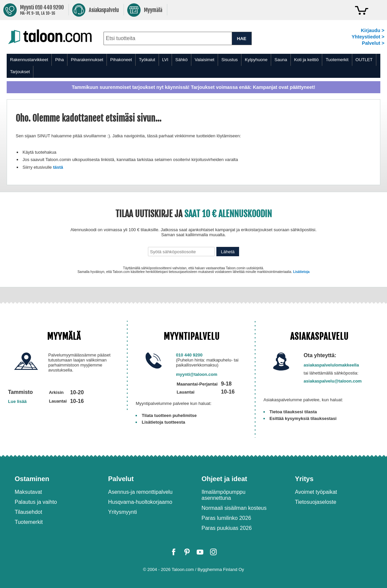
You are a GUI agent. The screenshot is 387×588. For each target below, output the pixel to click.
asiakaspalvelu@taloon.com (333, 381)
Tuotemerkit (337, 60)
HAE (242, 39)
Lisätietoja (301, 272)
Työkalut (147, 60)
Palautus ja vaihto (36, 502)
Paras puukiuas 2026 (227, 528)
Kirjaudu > (373, 30)
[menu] (193, 66)
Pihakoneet (121, 60)
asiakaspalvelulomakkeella (331, 365)
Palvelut (121, 479)
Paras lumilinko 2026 (227, 518)
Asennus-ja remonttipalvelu (140, 492)
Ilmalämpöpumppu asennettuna (224, 495)
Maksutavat (28, 492)
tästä (58, 167)
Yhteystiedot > (368, 37)
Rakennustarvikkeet (29, 60)
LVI (165, 60)
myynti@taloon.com (197, 374)
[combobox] (168, 38)
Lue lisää (17, 401)
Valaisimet (205, 60)
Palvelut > (373, 43)
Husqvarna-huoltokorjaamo (140, 502)
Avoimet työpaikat (316, 492)
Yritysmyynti (123, 512)
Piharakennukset (87, 60)
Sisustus (230, 60)
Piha (59, 60)
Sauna (281, 60)
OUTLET (364, 60)
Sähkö (181, 60)
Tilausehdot (28, 512)
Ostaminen (32, 479)
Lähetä (228, 252)
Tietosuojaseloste (316, 502)
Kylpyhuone (256, 60)
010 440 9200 (189, 355)
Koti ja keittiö (307, 60)
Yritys (304, 479)
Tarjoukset (20, 72)
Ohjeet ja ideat (225, 479)
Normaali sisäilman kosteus (234, 508)
